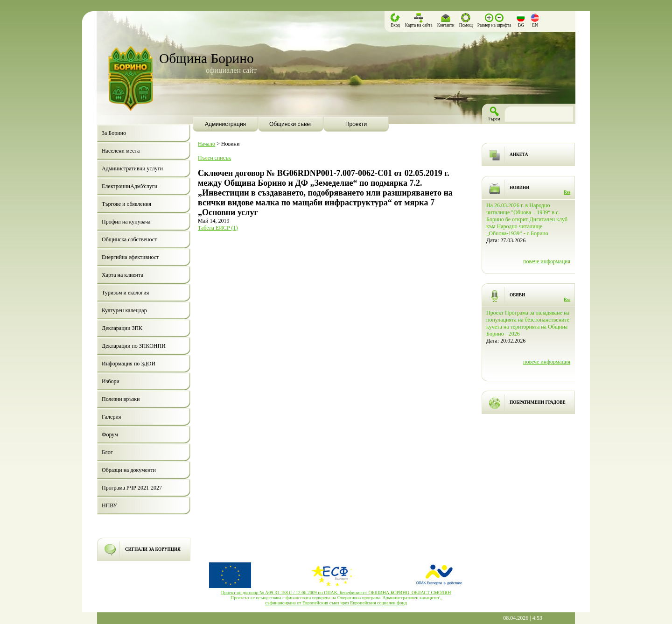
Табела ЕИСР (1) (218, 228)
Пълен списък (214, 158)
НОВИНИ (520, 188)
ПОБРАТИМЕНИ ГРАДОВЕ (538, 402)
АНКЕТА (519, 154)
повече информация (547, 261)
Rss (567, 192)
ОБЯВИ (517, 295)
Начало (206, 144)
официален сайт (231, 70)
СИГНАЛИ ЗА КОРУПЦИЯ (153, 549)
